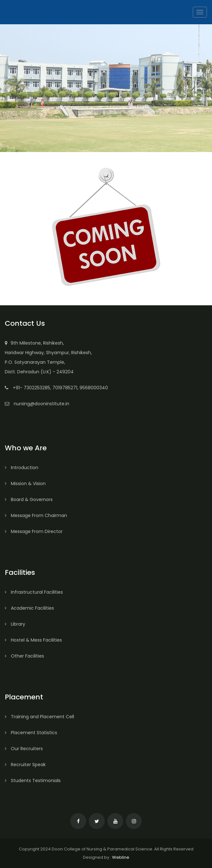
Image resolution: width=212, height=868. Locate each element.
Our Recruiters (24, 749)
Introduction (22, 468)
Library (15, 624)
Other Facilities (24, 656)
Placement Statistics (31, 733)
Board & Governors (29, 499)
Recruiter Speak (25, 765)
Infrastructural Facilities (34, 592)
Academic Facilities (29, 608)
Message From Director (34, 531)
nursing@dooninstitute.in (42, 404)
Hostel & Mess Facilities (33, 640)
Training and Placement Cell (39, 717)
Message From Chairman (36, 515)
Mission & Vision (25, 483)
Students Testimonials (33, 780)
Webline (121, 857)
